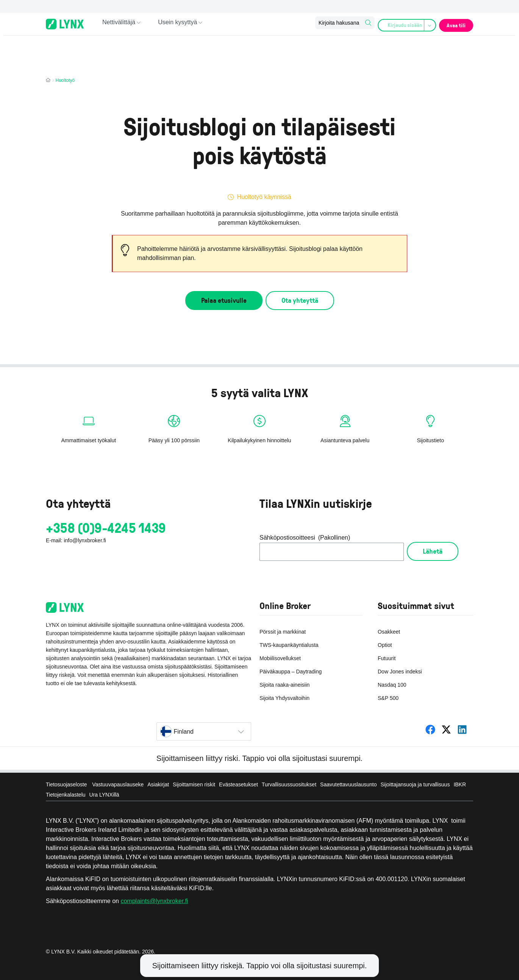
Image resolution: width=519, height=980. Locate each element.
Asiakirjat (158, 784)
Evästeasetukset (238, 784)
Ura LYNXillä (104, 795)
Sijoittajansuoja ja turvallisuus (415, 784)
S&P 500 (388, 698)
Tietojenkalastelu (66, 795)
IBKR (460, 784)
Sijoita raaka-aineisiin (285, 685)
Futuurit (387, 658)
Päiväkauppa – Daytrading (291, 672)
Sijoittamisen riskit (194, 784)
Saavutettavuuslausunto (348, 784)
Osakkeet (389, 632)
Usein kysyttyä (177, 24)
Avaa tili (454, 24)
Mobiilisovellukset (280, 658)
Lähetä (433, 551)
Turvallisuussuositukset (289, 784)
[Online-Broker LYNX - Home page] (65, 24)
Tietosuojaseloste (67, 784)
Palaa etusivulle (224, 300)
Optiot (385, 645)
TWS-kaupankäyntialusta (289, 645)
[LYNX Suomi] (430, 730)
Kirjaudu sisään (404, 24)
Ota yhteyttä (300, 300)
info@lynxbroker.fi (85, 540)
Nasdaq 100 (392, 685)
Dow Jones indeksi (400, 672)
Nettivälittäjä (119, 24)
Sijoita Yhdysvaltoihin (285, 698)
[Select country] (204, 731)
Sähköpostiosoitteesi (305, 538)
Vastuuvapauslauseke (118, 784)
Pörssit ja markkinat (283, 632)
